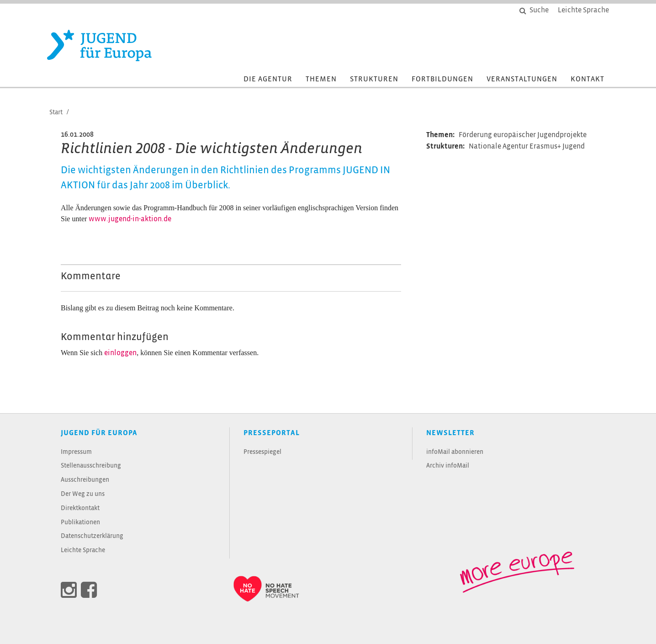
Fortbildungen (442, 79)
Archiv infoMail (448, 466)
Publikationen (80, 523)
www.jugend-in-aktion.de (130, 219)
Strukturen (374, 79)
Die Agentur (268, 79)
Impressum (76, 452)
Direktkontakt (80, 508)
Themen (321, 79)
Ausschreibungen (85, 480)
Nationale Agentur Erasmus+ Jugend (527, 146)
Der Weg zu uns (83, 494)
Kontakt (587, 79)
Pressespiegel (262, 452)
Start (56, 113)
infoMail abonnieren (455, 452)
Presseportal (272, 433)
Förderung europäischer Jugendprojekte (523, 135)
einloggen (120, 353)
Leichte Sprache (83, 551)
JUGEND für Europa (99, 433)
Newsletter (450, 433)
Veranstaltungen (522, 79)
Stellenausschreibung (91, 466)
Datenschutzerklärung (92, 536)
